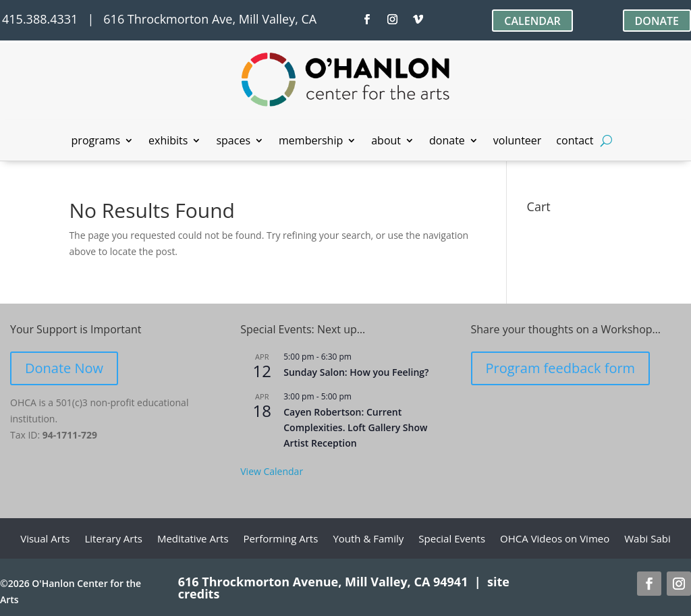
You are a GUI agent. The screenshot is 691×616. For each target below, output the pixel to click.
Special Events (452, 539)
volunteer (518, 142)
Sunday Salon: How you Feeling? (356, 372)
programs (96, 142)
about (386, 142)
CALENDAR (532, 21)
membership (311, 142)
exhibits (168, 142)
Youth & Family (368, 539)
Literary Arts (113, 539)
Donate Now (64, 368)
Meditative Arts (193, 539)
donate (447, 142)
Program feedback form (561, 368)
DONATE (657, 21)
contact (575, 142)
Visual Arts (45, 539)
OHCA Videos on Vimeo (555, 539)
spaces (233, 142)
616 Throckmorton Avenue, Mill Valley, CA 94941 (323, 582)
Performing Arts (281, 539)
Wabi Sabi (647, 539)
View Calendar (272, 471)
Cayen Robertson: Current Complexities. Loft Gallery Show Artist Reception (355, 427)
